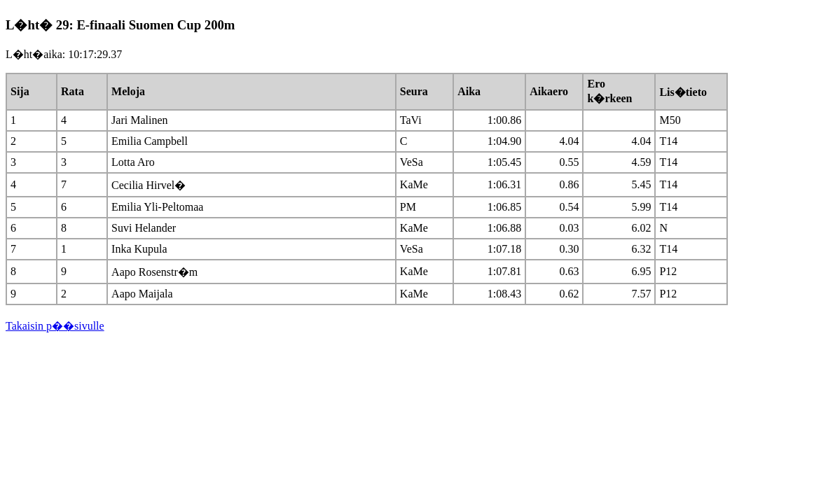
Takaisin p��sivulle (55, 326)
